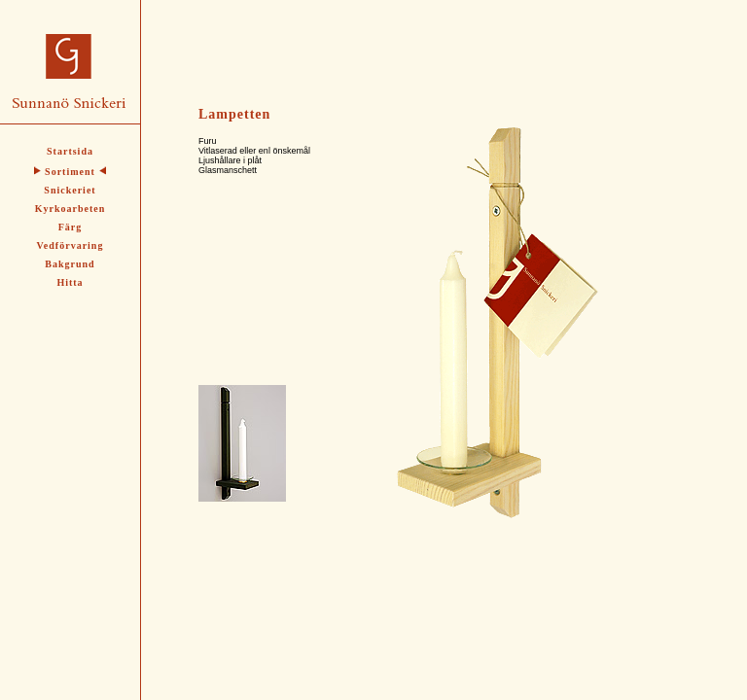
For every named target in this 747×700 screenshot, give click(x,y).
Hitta (70, 282)
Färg (71, 227)
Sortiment (70, 172)
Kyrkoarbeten (71, 209)
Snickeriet (70, 190)
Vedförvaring (71, 245)
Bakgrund (70, 264)
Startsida (70, 151)
